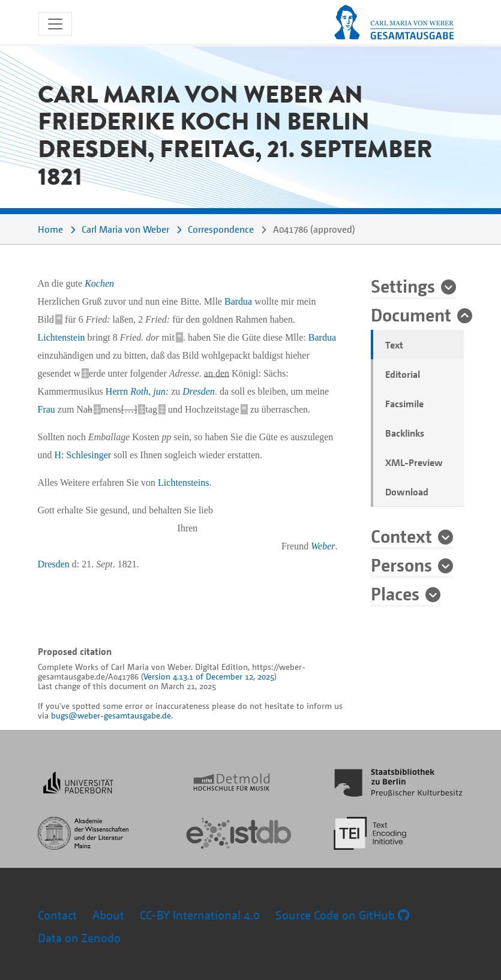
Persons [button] (401, 564)
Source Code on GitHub (342, 915)
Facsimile (404, 404)
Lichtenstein (61, 337)
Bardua (238, 301)
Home (50, 229)
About (108, 915)
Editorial (403, 374)
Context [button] (401, 536)
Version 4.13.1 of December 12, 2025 (209, 676)
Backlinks (405, 433)
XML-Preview (414, 462)
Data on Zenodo (79, 938)
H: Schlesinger (83, 455)
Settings (403, 285)
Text (394, 345)
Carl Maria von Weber (125, 229)
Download (407, 492)
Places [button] (395, 593)
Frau (46, 409)
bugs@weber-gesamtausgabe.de (111, 715)
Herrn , (137, 391)
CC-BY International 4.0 (200, 915)
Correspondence (221, 229)
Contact (57, 915)
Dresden (199, 391)
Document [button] (411, 314)
